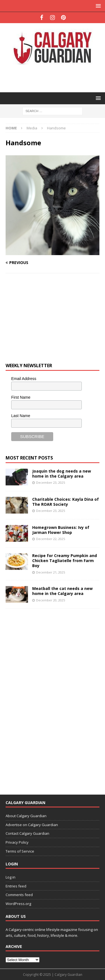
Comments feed (19, 895)
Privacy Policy (17, 842)
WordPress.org (18, 904)
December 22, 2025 (51, 539)
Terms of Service (20, 851)
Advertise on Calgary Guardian (32, 825)
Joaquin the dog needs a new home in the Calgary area (62, 474)
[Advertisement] (55, 78)
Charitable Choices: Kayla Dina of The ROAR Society (66, 502)
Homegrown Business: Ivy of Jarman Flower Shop (61, 530)
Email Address (24, 379)
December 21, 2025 (51, 572)
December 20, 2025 (51, 600)
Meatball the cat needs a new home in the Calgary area (62, 591)
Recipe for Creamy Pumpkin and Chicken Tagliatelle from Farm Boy (65, 561)
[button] (97, 6)
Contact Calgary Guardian (27, 833)
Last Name (21, 416)
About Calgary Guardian (26, 816)
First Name (21, 397)
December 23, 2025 (51, 482)
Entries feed (16, 886)
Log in (11, 877)
